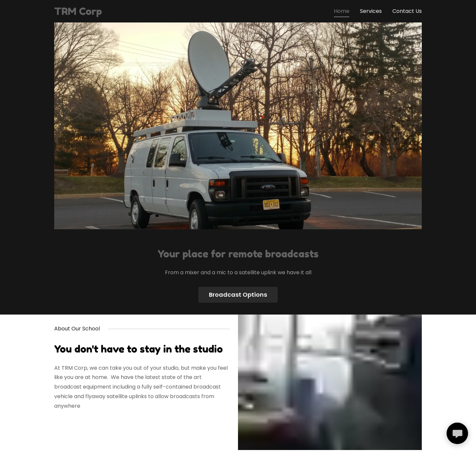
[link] (78, 13)
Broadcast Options (238, 295)
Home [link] (342, 11)
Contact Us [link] (407, 11)
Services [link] (371, 11)
